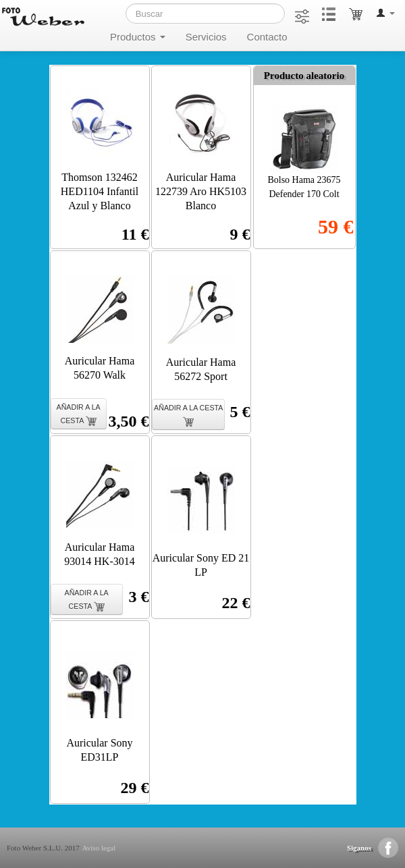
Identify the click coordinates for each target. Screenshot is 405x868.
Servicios (206, 37)
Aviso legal (99, 848)
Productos (138, 37)
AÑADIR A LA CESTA (79, 415)
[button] (385, 13)
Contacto (267, 37)
